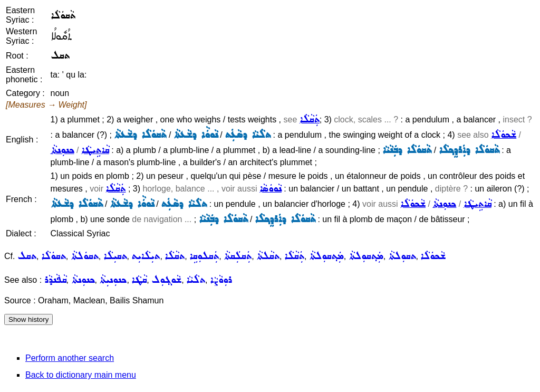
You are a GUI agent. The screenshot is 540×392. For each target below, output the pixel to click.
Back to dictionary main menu (81, 375)
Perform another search (70, 358)
